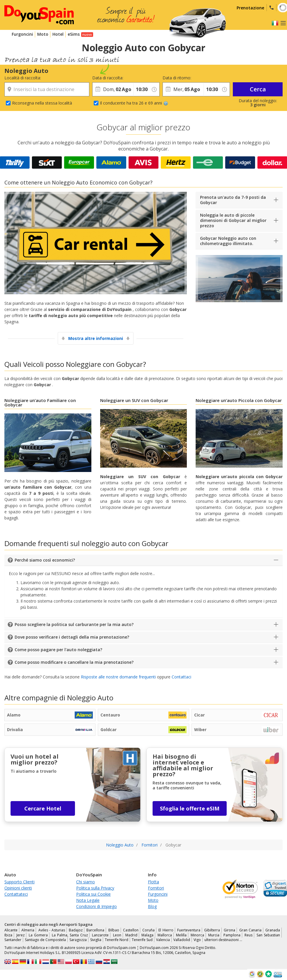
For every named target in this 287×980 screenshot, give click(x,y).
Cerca (258, 89)
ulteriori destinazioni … (223, 940)
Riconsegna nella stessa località (42, 103)
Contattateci (16, 894)
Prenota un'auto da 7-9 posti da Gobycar (233, 200)
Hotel (58, 34)
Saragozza (78, 940)
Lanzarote (100, 935)
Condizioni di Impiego (96, 906)
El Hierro (166, 930)
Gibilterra (212, 930)
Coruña (148, 930)
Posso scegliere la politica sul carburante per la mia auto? (74, 624)
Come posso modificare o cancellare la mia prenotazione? (74, 662)
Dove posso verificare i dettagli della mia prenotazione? (72, 637)
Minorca (197, 935)
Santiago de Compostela (45, 940)
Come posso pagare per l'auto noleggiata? (58, 650)
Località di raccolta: (23, 78)
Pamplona (232, 935)
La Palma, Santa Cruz (70, 935)
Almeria (28, 930)
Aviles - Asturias (52, 930)
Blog (152, 906)
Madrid (131, 935)
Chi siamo (86, 882)
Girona (229, 930)
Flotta (153, 882)
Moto (43, 34)
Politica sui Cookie (93, 894)
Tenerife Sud (142, 940)
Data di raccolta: (108, 78)
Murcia (214, 935)
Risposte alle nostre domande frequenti (118, 677)
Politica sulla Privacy (95, 888)
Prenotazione (250, 8)
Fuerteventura (189, 930)
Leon (117, 935)
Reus (248, 935)
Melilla (181, 935)
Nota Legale (88, 900)
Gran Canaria (250, 930)
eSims (74, 34)
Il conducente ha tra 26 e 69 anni (134, 103)
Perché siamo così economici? (45, 560)
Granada (273, 930)
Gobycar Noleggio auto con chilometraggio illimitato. (228, 241)
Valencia (163, 940)
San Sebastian (268, 935)
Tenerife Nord (117, 940)
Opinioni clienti (18, 888)
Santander (13, 940)
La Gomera (38, 935)
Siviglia (96, 940)
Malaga (147, 935)
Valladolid (182, 940)
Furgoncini (22, 34)
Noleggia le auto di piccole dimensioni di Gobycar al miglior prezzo (233, 220)
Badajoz (76, 930)
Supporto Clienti (19, 882)
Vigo (197, 940)
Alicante (11, 930)
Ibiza (8, 935)
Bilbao (114, 930)
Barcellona (95, 930)
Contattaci (181, 677)
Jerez (20, 935)
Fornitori (156, 888)
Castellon (131, 930)
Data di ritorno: (177, 78)
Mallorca (165, 935)
